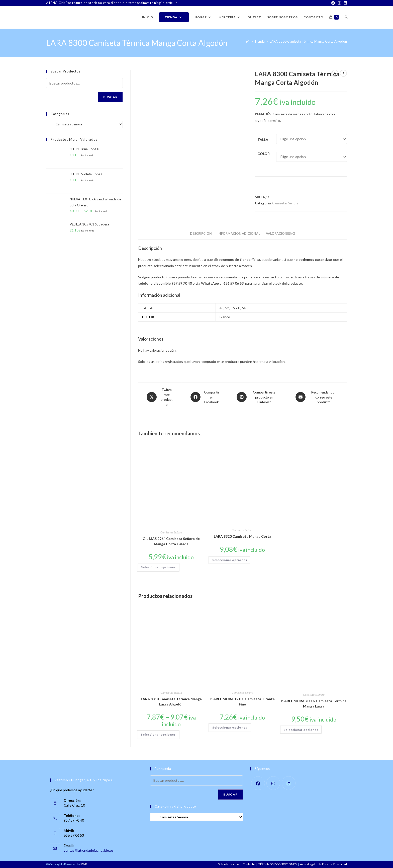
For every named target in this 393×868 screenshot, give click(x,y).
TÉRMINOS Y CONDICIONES (277, 864)
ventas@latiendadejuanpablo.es (89, 850)
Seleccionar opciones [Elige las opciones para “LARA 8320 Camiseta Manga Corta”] (230, 560)
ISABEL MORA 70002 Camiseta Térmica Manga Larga (314, 703)
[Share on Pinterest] (258, 397)
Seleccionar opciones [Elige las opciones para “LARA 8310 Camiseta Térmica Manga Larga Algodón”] (158, 734)
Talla (263, 140)
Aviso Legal (308, 864)
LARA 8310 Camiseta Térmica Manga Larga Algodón (171, 701)
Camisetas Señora (285, 203)
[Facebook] (333, 3)
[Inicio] (248, 41)
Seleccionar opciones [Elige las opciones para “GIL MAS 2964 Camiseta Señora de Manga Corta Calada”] (158, 567)
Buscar (110, 97)
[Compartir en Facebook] (205, 397)
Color (264, 154)
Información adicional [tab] (239, 234)
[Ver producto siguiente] (343, 73)
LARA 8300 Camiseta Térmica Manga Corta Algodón (308, 41)
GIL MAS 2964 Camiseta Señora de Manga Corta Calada (171, 541)
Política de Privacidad (333, 864)
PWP (84, 864)
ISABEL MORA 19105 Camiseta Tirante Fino (242, 701)
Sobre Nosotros (229, 864)
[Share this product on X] (160, 397)
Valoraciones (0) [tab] (280, 234)
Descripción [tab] (201, 234)
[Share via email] (317, 397)
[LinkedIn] (345, 3)
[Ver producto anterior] (335, 73)
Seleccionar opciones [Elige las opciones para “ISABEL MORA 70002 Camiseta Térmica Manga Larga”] (301, 730)
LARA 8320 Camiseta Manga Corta (242, 536)
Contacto (249, 864)
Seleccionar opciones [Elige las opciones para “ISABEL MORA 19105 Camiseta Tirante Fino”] (230, 727)
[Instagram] (339, 3)
